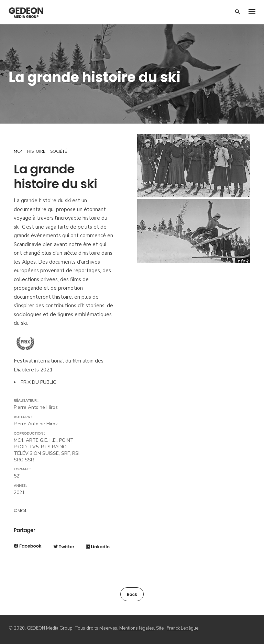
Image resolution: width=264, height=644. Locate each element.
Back (132, 594)
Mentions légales (137, 628)
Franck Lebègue (183, 628)
